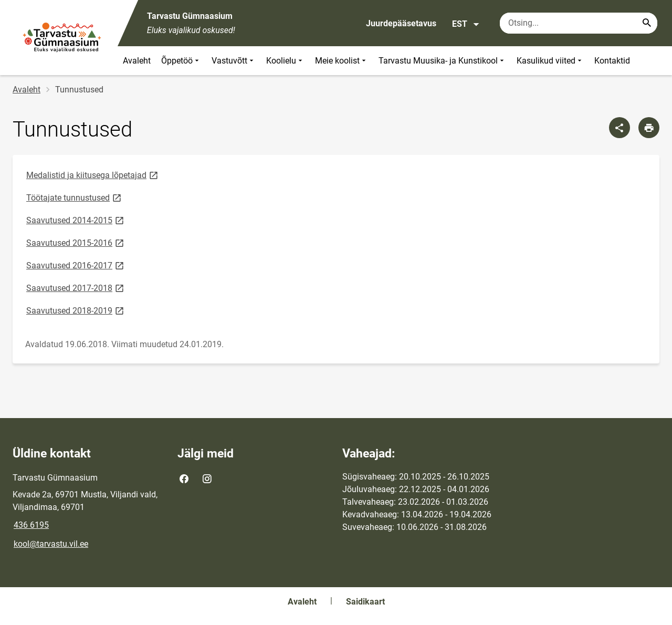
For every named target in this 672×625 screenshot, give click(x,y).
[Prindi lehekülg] (649, 128)
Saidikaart (365, 602)
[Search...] (647, 23)
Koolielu (285, 61)
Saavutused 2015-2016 (76, 242)
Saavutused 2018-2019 (76, 310)
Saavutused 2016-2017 (76, 265)
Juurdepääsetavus (401, 23)
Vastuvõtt (234, 61)
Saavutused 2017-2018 (76, 288)
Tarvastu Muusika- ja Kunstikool (442, 61)
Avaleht (137, 61)
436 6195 (31, 525)
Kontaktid (612, 61)
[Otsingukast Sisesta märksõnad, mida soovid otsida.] (579, 23)
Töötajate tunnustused (75, 197)
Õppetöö (181, 61)
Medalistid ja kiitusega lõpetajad (93, 175)
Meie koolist (342, 61)
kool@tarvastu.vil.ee (51, 544)
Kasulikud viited (550, 61)
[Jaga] (619, 128)
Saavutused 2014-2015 (76, 220)
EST (466, 24)
